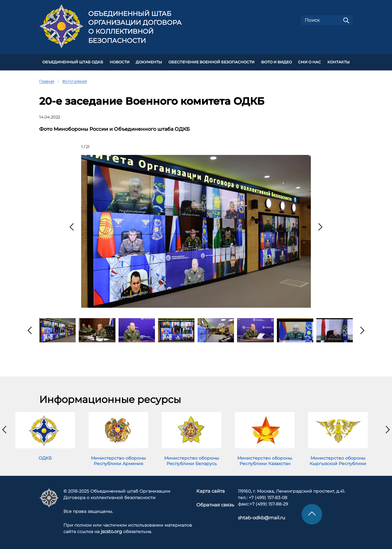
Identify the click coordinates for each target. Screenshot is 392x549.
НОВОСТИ (120, 62)
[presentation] (72, 226)
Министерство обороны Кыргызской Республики (338, 460)
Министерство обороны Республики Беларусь (192, 460)
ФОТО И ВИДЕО (276, 62)
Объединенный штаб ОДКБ (73, 62)
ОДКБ (45, 457)
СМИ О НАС (309, 62)
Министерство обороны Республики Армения (118, 460)
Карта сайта (211, 490)
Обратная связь (215, 504)
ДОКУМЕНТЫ (149, 62)
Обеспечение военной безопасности (211, 62)
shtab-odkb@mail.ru (259, 517)
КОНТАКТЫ (339, 62)
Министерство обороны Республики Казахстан (265, 460)
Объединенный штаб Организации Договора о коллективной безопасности (135, 27)
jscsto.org (112, 530)
